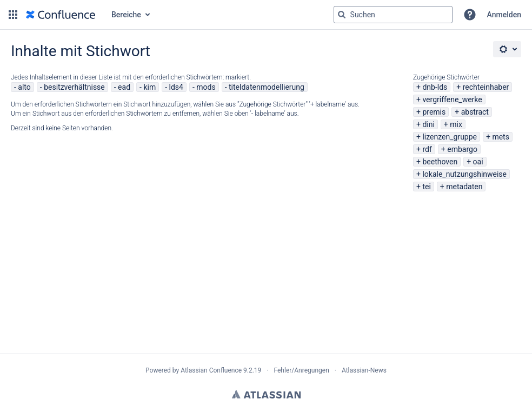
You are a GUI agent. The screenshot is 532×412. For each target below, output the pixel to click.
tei (426, 187)
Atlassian (266, 394)
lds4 (176, 87)
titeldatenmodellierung (267, 87)
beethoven (440, 162)
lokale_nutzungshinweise (464, 174)
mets (501, 137)
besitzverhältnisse (74, 87)
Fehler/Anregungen (302, 370)
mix (456, 124)
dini (428, 124)
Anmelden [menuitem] (504, 15)
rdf (427, 149)
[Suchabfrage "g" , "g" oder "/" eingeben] (393, 15)
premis (434, 112)
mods (206, 87)
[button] (13, 15)
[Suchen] (342, 15)
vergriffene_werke (452, 99)
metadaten (464, 187)
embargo (462, 149)
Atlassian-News (364, 370)
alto (24, 87)
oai (478, 162)
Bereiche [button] (126, 15)
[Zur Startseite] (61, 15)
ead (124, 87)
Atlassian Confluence (211, 370)
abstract (475, 112)
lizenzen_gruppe (450, 137)
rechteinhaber (486, 87)
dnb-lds (435, 87)
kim (149, 87)
